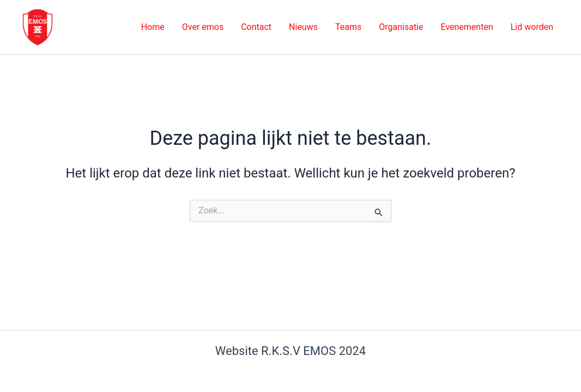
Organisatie (401, 27)
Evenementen (467, 27)
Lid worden (532, 27)
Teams (348, 27)
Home (153, 27)
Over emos (203, 27)
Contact (256, 27)
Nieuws (303, 27)
